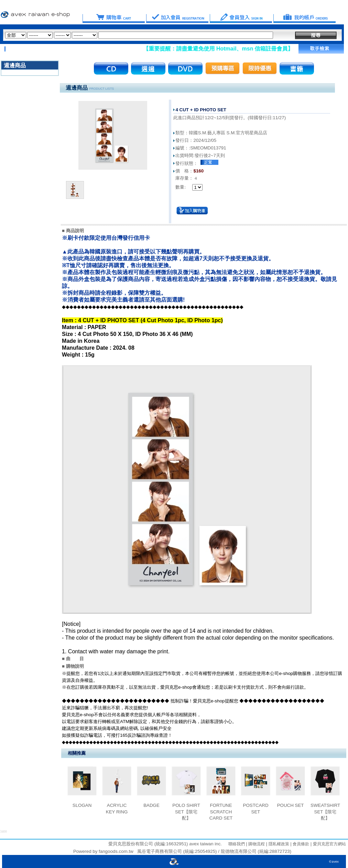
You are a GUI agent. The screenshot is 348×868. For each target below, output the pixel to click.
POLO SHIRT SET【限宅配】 (186, 812)
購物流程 (256, 844)
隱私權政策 (278, 844)
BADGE (151, 805)
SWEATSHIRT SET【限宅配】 (325, 812)
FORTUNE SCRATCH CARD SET (221, 812)
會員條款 (300, 844)
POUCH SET (291, 805)
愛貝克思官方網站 (329, 844)
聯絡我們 (237, 844)
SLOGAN (82, 805)
